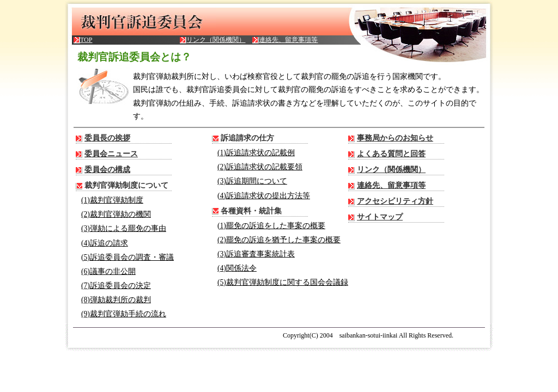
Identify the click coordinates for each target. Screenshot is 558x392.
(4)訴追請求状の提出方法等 (264, 196)
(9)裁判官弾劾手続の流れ (124, 314)
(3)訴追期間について (252, 181)
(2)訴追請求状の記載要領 (260, 167)
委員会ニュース (111, 154)
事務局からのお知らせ (395, 138)
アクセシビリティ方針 (395, 201)
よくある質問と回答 (391, 154)
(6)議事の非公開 (108, 271)
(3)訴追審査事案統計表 (256, 254)
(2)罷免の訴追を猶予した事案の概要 (279, 240)
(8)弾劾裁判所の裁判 (116, 300)
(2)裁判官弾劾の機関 (116, 214)
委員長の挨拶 (107, 138)
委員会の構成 (107, 170)
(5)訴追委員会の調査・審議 (128, 257)
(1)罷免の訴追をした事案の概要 (271, 226)
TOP (86, 40)
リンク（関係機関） (216, 40)
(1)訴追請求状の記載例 (256, 153)
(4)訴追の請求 (105, 243)
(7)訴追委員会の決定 (116, 286)
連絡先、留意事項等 (288, 40)
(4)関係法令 (237, 268)
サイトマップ (380, 217)
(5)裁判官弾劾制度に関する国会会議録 (283, 282)
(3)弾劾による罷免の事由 (124, 228)
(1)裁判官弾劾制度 (112, 200)
